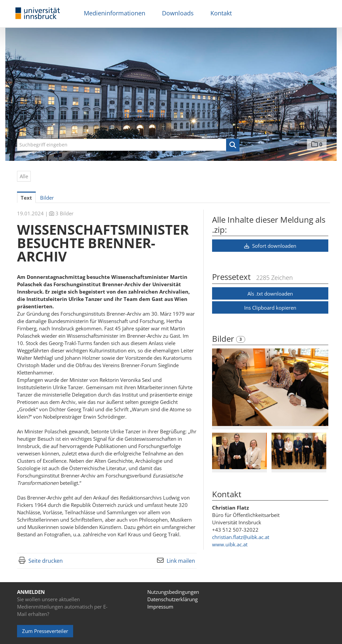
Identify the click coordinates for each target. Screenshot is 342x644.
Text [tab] (26, 198)
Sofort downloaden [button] (270, 246)
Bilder (224, 339)
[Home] (38, 14)
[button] (233, 145)
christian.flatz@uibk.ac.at (241, 537)
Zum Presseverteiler (45, 631)
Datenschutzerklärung (173, 599)
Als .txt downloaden (270, 294)
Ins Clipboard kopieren (270, 308)
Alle (24, 176)
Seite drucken (46, 561)
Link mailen (181, 561)
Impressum (160, 607)
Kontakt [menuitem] (221, 13)
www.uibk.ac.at (230, 544)
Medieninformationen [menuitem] (115, 13)
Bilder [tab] (47, 198)
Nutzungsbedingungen (173, 592)
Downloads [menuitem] (178, 13)
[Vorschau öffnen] (270, 387)
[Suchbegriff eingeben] (128, 145)
